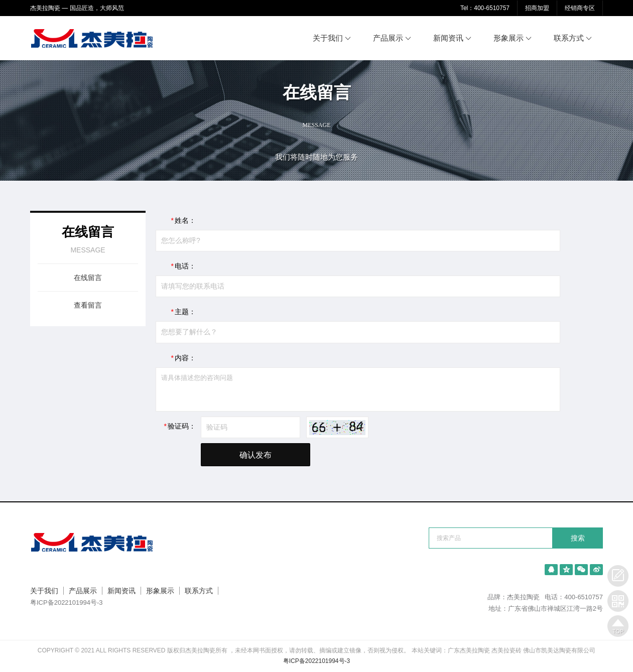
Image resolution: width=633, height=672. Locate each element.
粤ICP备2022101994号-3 (67, 602)
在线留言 (88, 278)
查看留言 (88, 305)
